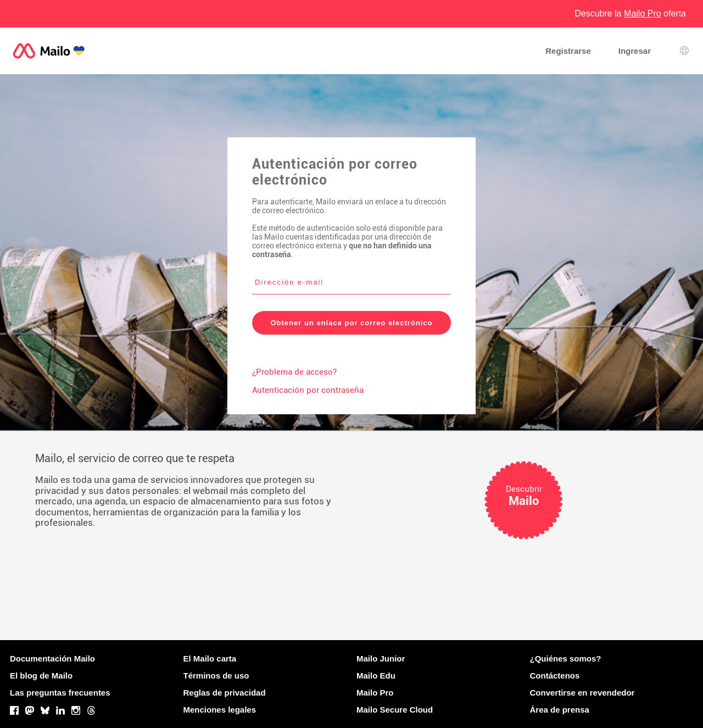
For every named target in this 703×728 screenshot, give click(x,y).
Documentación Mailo (52, 658)
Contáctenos (555, 676)
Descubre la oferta (630, 13)
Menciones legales (220, 710)
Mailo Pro (375, 693)
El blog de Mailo (41, 676)
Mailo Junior (381, 658)
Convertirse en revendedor (582, 693)
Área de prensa (560, 710)
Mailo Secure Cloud (395, 710)
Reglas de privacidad (225, 693)
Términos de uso (216, 676)
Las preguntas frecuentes (60, 693)
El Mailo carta (210, 658)
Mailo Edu (376, 676)
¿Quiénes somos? (566, 658)
